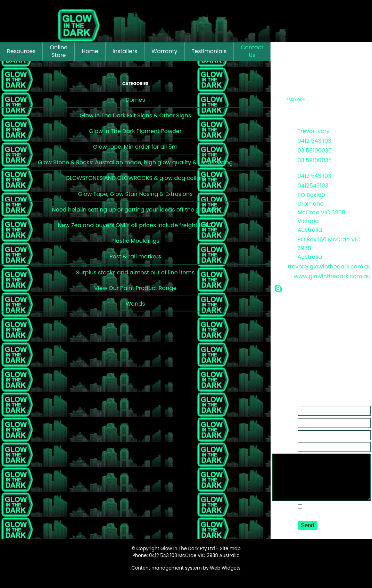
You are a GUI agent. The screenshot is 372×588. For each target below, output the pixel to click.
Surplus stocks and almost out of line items (135, 272)
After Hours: (280, 163)
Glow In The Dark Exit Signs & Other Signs (135, 115)
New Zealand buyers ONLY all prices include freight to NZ (135, 225)
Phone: (281, 140)
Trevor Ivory (314, 131)
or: (275, 150)
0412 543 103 (315, 141)
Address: (283, 194)
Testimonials (209, 51)
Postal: (280, 239)
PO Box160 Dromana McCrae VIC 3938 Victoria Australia (321, 212)
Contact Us (252, 51)
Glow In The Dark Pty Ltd (188, 558)
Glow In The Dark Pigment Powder (135, 131)
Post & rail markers (135, 256)
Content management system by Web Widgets (186, 578)
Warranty (164, 51)
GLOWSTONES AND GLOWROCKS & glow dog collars (135, 178)
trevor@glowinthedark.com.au (329, 267)
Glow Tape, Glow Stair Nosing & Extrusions (135, 194)
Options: (283, 515)
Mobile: (281, 175)
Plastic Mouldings (135, 241)
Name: (280, 409)
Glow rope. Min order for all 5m (135, 147)
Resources (21, 51)
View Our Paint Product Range (135, 288)
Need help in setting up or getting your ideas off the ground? (135, 210)
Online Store (59, 51)
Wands (135, 304)
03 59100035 (315, 151)
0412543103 (313, 186)
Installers (125, 51)
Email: (280, 266)
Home (90, 51)
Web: (279, 275)
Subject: (282, 445)
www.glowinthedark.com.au (332, 276)
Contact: (283, 130)
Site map (230, 558)
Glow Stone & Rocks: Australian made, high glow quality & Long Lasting (135, 162)
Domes (135, 100)
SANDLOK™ (296, 100)
